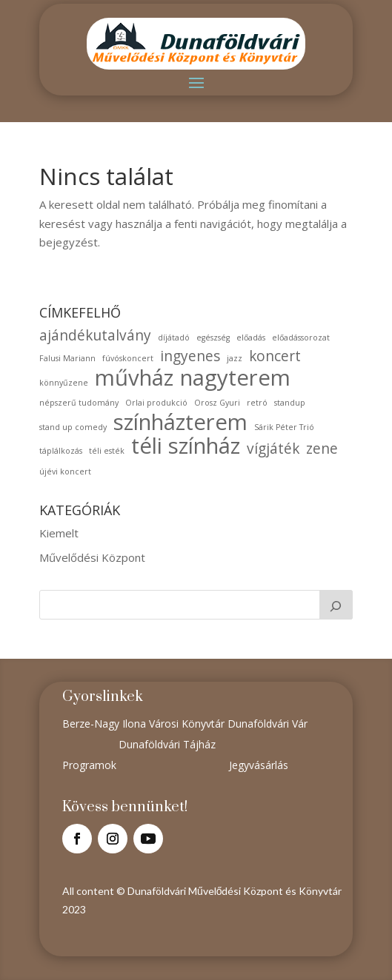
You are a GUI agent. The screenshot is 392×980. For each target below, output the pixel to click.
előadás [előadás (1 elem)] (251, 338)
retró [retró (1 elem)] (257, 403)
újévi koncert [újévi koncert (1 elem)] (65, 471)
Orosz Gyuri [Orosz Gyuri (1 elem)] (217, 403)
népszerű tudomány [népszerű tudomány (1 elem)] (79, 403)
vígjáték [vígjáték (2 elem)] (273, 449)
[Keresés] (336, 605)
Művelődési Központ (92, 557)
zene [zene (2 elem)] (322, 449)
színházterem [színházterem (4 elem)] (180, 423)
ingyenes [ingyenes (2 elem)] (190, 356)
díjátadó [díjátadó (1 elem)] (174, 338)
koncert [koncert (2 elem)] (275, 356)
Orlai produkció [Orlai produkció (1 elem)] (156, 403)
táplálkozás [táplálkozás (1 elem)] (61, 451)
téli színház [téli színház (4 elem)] (186, 446)
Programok (89, 765)
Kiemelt (59, 533)
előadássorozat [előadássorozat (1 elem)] (301, 338)
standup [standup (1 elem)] (290, 403)
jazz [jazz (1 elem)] (235, 358)
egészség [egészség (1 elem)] (213, 338)
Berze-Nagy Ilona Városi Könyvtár (145, 724)
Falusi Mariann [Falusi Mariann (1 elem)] (67, 358)
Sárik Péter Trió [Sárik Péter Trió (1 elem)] (284, 427)
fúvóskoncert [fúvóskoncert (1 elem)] (128, 358)
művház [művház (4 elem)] (134, 378)
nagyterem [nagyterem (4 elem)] (235, 378)
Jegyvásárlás (259, 765)
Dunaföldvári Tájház (167, 744)
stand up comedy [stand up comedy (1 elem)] (73, 427)
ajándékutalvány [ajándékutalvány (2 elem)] (95, 336)
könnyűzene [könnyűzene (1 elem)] (64, 383)
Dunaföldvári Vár (268, 724)
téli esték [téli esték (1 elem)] (107, 451)
